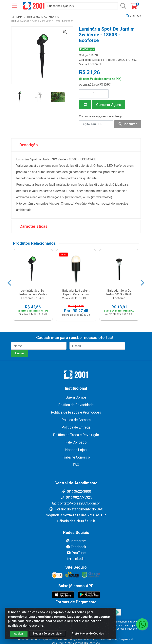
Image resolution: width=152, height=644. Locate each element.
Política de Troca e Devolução (76, 435)
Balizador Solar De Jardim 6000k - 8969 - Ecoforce (119, 294)
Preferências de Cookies (88, 634)
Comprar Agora (109, 105)
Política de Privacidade (76, 405)
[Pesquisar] (123, 6)
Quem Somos (76, 397)
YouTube (76, 553)
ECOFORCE (95, 64)
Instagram (76, 541)
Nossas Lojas (76, 450)
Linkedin (76, 559)
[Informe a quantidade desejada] (94, 94)
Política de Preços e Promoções (76, 412)
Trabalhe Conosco (76, 457)
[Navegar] (9, 283)
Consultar (128, 124)
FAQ (76, 465)
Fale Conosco (76, 442)
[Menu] (15, 6)
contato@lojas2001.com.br (76, 503)
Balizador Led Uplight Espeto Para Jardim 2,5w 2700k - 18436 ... (76, 294)
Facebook (76, 547)
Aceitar (19, 634)
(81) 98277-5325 (76, 497)
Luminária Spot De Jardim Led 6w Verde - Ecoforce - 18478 (33, 294)
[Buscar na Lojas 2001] (81, 6)
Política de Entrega (76, 427)
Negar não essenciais (47, 634)
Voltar (133, 16)
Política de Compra (76, 420)
